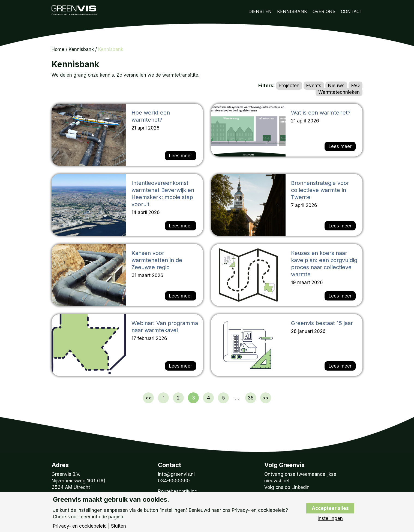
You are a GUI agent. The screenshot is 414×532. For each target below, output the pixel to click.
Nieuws (336, 86)
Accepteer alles (330, 508)
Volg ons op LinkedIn (287, 487)
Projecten (289, 86)
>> (266, 398)
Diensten (260, 11)
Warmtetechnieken (339, 92)
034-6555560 (174, 481)
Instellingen (330, 519)
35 (251, 398)
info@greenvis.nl (176, 474)
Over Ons (324, 11)
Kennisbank (292, 11)
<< (148, 398)
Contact (352, 11)
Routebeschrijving (178, 491)
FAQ (355, 86)
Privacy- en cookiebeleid (80, 526)
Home (58, 49)
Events (314, 86)
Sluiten (118, 526)
